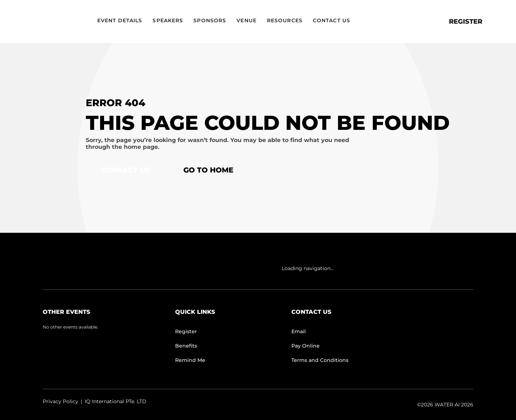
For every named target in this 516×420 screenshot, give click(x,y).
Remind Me (190, 360)
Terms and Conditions (320, 360)
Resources (285, 20)
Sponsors (210, 20)
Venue (247, 20)
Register (466, 22)
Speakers (168, 20)
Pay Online (306, 346)
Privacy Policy (60, 401)
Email (299, 331)
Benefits (186, 346)
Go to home (208, 170)
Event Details (120, 20)
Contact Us (332, 20)
